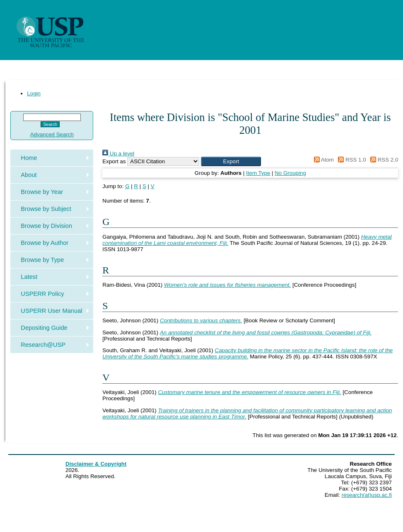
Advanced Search (52, 134)
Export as (114, 161)
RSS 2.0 (383, 160)
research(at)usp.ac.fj (367, 495)
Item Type (258, 173)
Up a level (118, 154)
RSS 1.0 (351, 160)
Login (34, 93)
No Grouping (290, 173)
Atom (322, 160)
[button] (231, 161)
